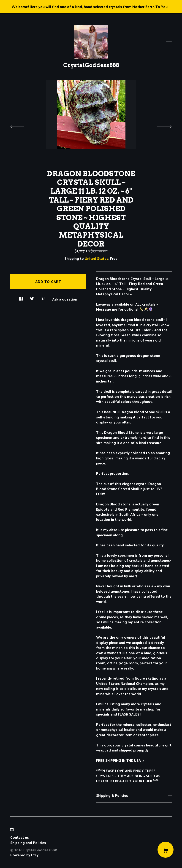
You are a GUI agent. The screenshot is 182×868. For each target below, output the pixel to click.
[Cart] (166, 850)
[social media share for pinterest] (43, 297)
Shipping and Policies (28, 842)
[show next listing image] (160, 125)
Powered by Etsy (24, 855)
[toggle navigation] (169, 43)
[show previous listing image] (22, 125)
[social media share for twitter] (32, 297)
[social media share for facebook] (21, 297)
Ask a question (65, 299)
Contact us (20, 837)
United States (96, 258)
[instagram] (12, 829)
